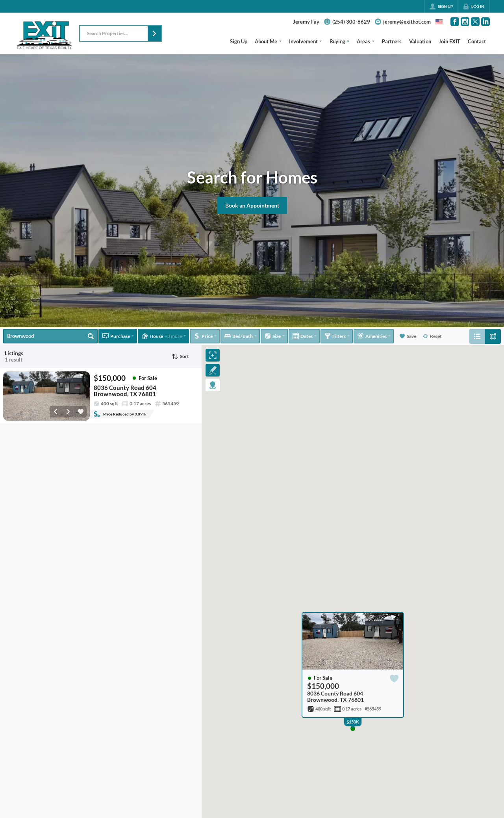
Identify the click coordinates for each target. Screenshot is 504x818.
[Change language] (439, 22)
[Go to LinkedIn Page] (485, 22)
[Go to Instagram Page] (465, 22)
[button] (154, 33)
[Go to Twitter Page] (475, 22)
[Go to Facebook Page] (455, 22)
